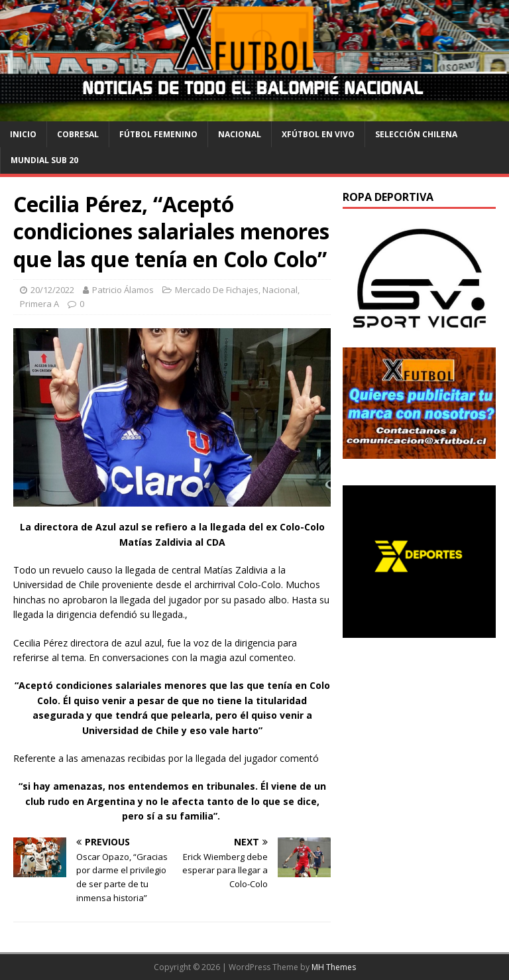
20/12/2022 (52, 290)
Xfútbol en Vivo (318, 134)
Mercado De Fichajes (217, 290)
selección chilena (416, 134)
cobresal (78, 134)
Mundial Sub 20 (44, 160)
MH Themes (334, 967)
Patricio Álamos (123, 290)
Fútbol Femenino (158, 134)
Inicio (23, 134)
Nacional (240, 134)
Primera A (39, 304)
